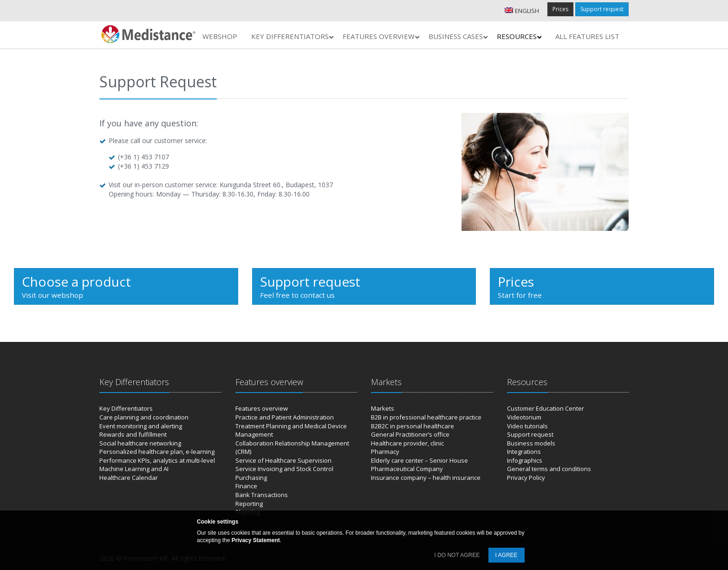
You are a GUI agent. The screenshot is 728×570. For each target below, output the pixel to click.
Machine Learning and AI (134, 469)
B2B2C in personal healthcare (413, 426)
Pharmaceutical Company (407, 469)
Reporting (249, 504)
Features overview (262, 408)
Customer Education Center (546, 408)
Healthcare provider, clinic (407, 443)
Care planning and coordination (144, 417)
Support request (602, 9)
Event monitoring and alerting (141, 426)
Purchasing (251, 478)
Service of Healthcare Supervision (283, 460)
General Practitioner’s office (410, 434)
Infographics (525, 460)
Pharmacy (385, 452)
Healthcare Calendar (129, 478)
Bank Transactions (262, 495)
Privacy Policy (526, 478)
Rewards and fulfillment (133, 434)
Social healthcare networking (140, 443)
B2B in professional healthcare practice (426, 417)
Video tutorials (527, 426)
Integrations (524, 452)
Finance (246, 486)
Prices (560, 9)
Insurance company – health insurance (426, 478)
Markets (383, 408)
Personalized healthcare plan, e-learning (157, 452)
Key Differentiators (126, 408)
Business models (531, 443)
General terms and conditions (549, 469)
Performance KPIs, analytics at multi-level (157, 460)
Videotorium (524, 417)
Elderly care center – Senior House (419, 460)
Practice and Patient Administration (285, 417)
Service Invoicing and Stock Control (284, 469)
